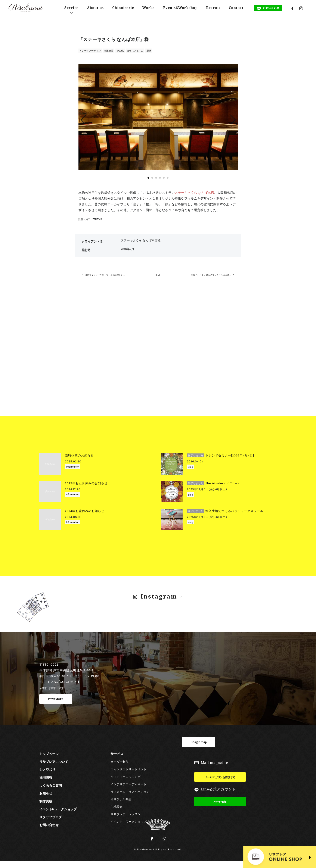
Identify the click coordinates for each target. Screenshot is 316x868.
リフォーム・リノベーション (130, 798)
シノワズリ (47, 776)
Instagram (158, 603)
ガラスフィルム (135, 50)
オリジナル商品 (121, 806)
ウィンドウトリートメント (128, 776)
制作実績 (46, 808)
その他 (120, 50)
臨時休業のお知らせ (79, 462)
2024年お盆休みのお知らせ (85, 518)
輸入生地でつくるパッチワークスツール (225, 518)
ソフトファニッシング (126, 783)
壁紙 (149, 50)
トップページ (49, 760)
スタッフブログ (51, 824)
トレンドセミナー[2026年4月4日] (220, 462)
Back (158, 278)
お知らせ (46, 800)
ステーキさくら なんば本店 (194, 193)
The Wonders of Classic (213, 490)
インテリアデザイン (90, 50)
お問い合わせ (49, 831)
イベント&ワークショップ (58, 816)
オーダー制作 (120, 768)
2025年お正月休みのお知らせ (86, 490)
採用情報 (46, 784)
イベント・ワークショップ (128, 828)
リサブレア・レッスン (126, 821)
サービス (117, 760)
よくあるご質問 (51, 792)
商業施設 (109, 50)
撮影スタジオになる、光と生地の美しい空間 (108, 278)
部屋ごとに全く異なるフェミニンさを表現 (214, 278)
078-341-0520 (64, 688)
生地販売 (117, 813)
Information (73, 473)
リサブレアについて (54, 768)
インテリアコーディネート (128, 791)
